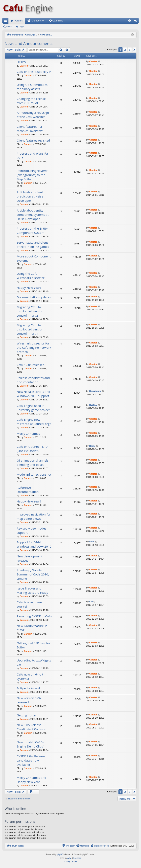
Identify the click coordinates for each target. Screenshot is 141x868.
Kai (91, 602)
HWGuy (93, 405)
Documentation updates (34, 297)
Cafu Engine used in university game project (33, 408)
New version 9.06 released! (29, 700)
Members (37, 21)
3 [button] (130, 50)
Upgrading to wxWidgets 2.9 (34, 662)
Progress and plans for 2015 (32, 155)
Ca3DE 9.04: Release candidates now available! (31, 760)
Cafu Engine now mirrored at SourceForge (34, 422)
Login (22, 26)
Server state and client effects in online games (33, 245)
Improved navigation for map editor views (34, 516)
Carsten (24, 66)
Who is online (15, 809)
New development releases (30, 558)
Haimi (92, 446)
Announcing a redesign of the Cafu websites (33, 115)
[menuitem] (130, 21)
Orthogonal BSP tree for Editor (33, 645)
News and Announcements (29, 44)
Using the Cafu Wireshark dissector (31, 276)
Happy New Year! (29, 288)
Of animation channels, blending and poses (33, 462)
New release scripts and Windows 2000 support (33, 394)
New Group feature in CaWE (32, 628)
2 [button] (125, 50)
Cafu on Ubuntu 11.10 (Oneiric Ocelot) (32, 449)
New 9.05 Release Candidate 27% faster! (32, 727)
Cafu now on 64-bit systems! (30, 676)
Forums (19, 21)
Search (10, 26)
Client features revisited (33, 140)
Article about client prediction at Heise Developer (30, 196)
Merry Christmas (28, 433)
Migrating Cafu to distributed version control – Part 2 (30, 311)
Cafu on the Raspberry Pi (34, 72)
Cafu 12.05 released (31, 365)
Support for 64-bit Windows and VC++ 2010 (34, 544)
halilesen (77, 858)
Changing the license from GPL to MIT (31, 101)
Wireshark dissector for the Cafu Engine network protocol (34, 347)
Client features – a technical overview (30, 129)
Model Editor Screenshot (34, 474)
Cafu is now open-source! (29, 604)
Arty (69, 858)
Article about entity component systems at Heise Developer (33, 215)
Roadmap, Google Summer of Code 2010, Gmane (33, 574)
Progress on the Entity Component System (32, 230)
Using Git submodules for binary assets (32, 87)
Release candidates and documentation (33, 380)
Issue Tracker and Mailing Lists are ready (32, 590)
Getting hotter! (27, 715)
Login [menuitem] (136, 21)
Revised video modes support (31, 530)
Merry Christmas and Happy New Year (31, 780)
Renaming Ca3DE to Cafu (34, 616)
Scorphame (95, 391)
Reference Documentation (28, 490)
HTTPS (21, 62)
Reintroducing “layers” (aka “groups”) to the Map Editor (32, 175)
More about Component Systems (34, 258)
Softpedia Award (28, 688)
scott (92, 542)
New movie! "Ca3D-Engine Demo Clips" (30, 744)
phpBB (60, 854)
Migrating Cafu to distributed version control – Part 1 (30, 329)
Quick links (6, 21)
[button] (134, 50)
